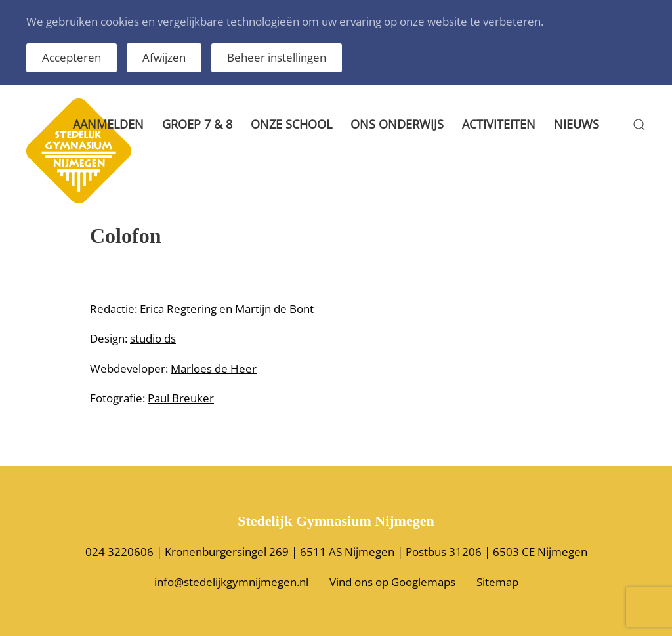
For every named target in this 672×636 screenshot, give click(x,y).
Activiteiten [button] (499, 124)
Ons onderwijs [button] (397, 124)
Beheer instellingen (277, 57)
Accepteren (72, 57)
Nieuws (577, 124)
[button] (639, 125)
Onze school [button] (291, 124)
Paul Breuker (181, 398)
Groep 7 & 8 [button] (197, 124)
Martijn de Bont (274, 309)
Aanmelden (108, 124)
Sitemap (497, 582)
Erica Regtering (178, 309)
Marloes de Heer (214, 369)
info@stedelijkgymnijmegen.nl (231, 582)
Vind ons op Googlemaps (392, 582)
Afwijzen (164, 57)
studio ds (153, 338)
